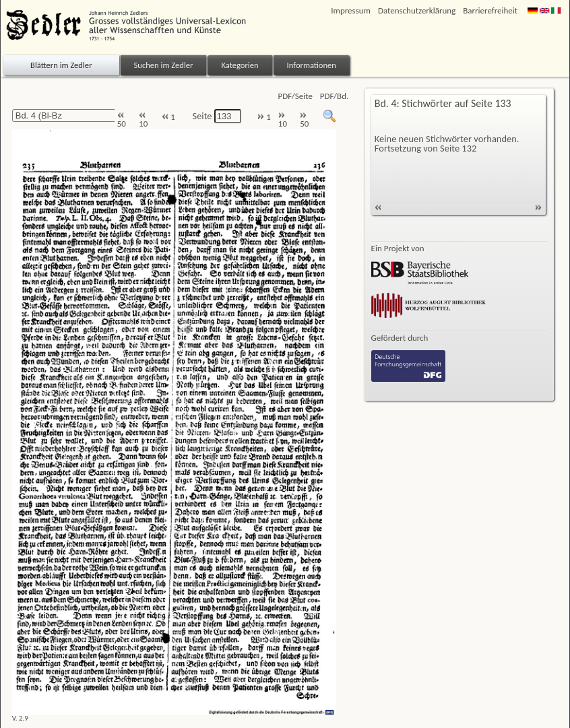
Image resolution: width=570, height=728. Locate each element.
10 (143, 120)
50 (122, 120)
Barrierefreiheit (490, 10)
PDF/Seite (295, 96)
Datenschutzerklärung (417, 10)
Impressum (351, 10)
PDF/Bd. (334, 96)
